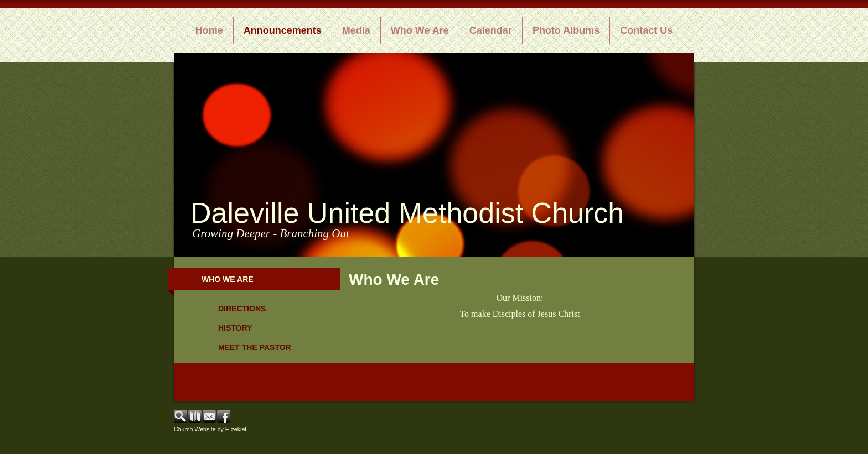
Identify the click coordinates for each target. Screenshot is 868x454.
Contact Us (646, 30)
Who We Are (420, 30)
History (235, 328)
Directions (242, 309)
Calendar (491, 30)
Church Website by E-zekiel (210, 429)
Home (209, 30)
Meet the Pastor (255, 347)
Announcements (283, 30)
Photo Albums (566, 30)
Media (356, 30)
